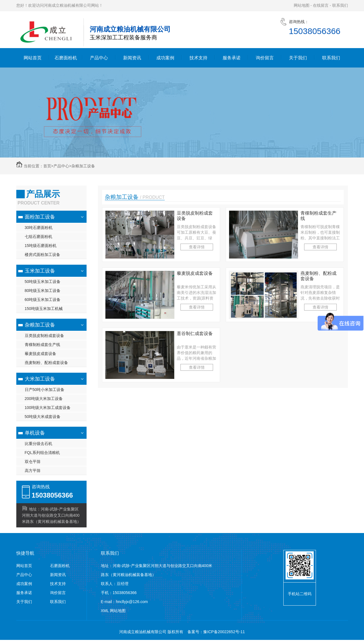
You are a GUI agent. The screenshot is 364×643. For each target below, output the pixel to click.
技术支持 (198, 58)
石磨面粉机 (66, 58)
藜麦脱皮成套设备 (40, 354)
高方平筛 (33, 471)
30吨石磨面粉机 (39, 228)
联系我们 (340, 5)
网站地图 (302, 5)
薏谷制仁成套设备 (195, 333)
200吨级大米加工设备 (44, 399)
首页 (48, 166)
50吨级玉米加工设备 (43, 282)
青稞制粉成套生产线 (42, 345)
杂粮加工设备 (83, 166)
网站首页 (33, 58)
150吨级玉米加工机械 (44, 309)
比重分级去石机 (39, 444)
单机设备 (35, 433)
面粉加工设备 (40, 217)
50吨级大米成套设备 (43, 417)
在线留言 (321, 5)
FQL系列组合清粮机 (42, 453)
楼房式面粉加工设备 (42, 255)
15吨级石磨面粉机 (41, 246)
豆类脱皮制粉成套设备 (44, 336)
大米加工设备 (40, 379)
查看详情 (197, 247)
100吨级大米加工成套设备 (48, 408)
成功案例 (165, 58)
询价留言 (265, 58)
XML (105, 611)
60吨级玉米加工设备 (43, 300)
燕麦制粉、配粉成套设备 (46, 363)
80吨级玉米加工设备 (43, 291)
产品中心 (99, 58)
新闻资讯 (132, 58)
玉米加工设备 (40, 271)
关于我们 (298, 58)
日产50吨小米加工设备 (45, 390)
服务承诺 (232, 58)
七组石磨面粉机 (39, 237)
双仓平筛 (33, 462)
